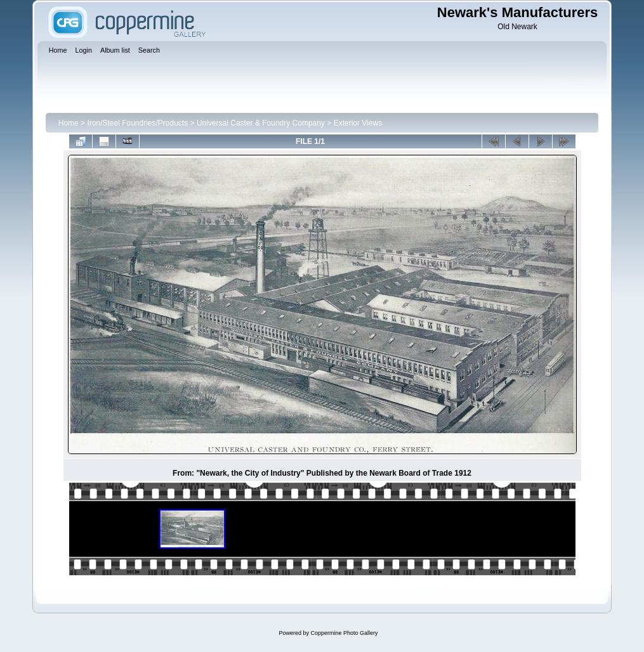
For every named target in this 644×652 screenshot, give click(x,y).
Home (69, 123)
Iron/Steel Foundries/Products (137, 123)
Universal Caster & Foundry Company (261, 123)
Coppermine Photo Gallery (344, 633)
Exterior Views (358, 123)
